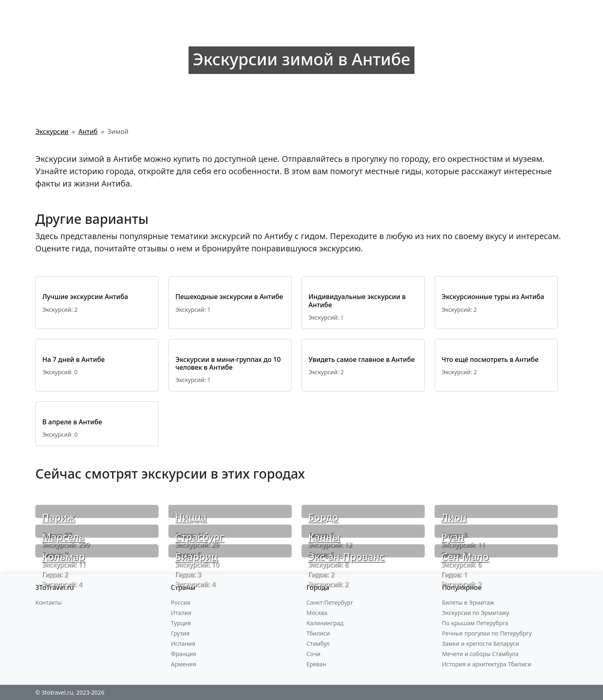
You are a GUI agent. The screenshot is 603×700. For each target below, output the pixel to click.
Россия (181, 602)
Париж (59, 517)
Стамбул (318, 644)
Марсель (63, 537)
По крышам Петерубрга (475, 623)
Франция (184, 654)
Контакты (48, 602)
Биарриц (196, 556)
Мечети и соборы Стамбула (480, 654)
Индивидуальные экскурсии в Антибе (357, 300)
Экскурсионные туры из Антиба (493, 297)
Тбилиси (318, 633)
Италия (181, 613)
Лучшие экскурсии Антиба (85, 297)
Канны (324, 537)
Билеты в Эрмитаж (468, 602)
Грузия (180, 633)
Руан (453, 537)
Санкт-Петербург (330, 602)
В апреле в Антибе (72, 422)
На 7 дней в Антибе (74, 359)
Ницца (191, 517)
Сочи (313, 654)
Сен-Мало (465, 556)
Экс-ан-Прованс (346, 556)
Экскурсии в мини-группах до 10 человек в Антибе (228, 363)
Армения (183, 664)
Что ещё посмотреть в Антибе (490, 359)
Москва (317, 613)
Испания (183, 644)
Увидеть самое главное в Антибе (362, 359)
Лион (454, 517)
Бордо (323, 517)
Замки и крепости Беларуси (481, 644)
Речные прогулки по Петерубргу (487, 633)
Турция (181, 623)
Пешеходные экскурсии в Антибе (229, 297)
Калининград (325, 623)
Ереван (316, 664)
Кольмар (63, 556)
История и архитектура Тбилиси (487, 664)
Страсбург (199, 537)
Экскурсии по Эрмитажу (475, 613)
